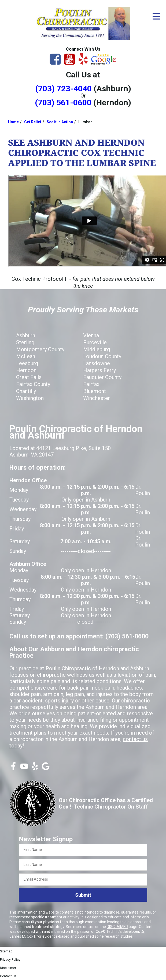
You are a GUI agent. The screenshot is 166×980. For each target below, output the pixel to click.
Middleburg (97, 349)
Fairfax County (33, 384)
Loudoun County (102, 356)
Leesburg (27, 363)
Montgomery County (40, 349)
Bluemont (95, 391)
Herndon (26, 370)
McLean (26, 356)
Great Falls (29, 377)
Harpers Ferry (99, 370)
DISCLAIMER (117, 927)
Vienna (91, 335)
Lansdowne (97, 363)
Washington (30, 398)
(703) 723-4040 (63, 89)
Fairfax (91, 384)
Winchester (97, 398)
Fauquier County (102, 377)
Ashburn (26, 335)
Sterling (25, 342)
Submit (83, 895)
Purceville (95, 342)
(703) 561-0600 (63, 102)
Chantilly (26, 391)
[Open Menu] (156, 16)
